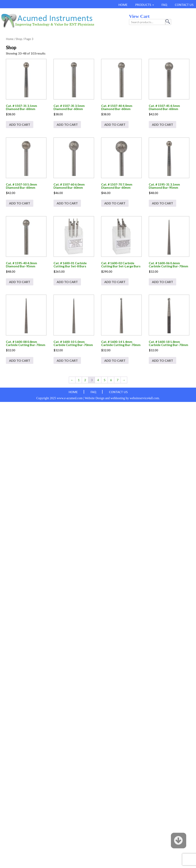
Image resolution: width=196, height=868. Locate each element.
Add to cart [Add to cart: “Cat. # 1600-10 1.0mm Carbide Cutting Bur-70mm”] (67, 360)
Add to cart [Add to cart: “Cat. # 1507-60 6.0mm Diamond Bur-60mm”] (67, 203)
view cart (139, 16)
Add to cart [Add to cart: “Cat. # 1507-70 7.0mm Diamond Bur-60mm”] (115, 203)
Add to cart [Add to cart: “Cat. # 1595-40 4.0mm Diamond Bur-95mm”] (20, 282)
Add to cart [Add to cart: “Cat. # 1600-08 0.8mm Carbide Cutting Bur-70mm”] (20, 360)
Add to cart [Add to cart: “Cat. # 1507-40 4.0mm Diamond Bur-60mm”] (115, 124)
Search (168, 22)
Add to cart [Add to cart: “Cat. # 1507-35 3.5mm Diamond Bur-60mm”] (67, 124)
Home (10, 39)
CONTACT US (184, 5)
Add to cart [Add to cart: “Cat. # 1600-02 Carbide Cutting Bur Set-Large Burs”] (115, 282)
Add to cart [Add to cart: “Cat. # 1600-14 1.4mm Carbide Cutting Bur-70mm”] (115, 360)
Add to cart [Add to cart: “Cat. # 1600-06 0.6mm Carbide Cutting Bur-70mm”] (162, 282)
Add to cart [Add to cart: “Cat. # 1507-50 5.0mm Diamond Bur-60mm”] (20, 203)
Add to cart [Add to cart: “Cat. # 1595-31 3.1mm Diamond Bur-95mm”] (162, 203)
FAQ (164, 5)
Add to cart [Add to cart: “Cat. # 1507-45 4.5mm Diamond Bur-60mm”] (162, 124)
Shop (19, 39)
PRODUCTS (143, 5)
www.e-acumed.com (70, 398)
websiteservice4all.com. (145, 398)
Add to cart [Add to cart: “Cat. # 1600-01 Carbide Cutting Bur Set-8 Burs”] (67, 282)
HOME (123, 5)
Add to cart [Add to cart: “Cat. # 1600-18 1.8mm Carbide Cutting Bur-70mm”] (162, 360)
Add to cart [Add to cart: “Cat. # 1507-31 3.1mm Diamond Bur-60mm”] (20, 124)
